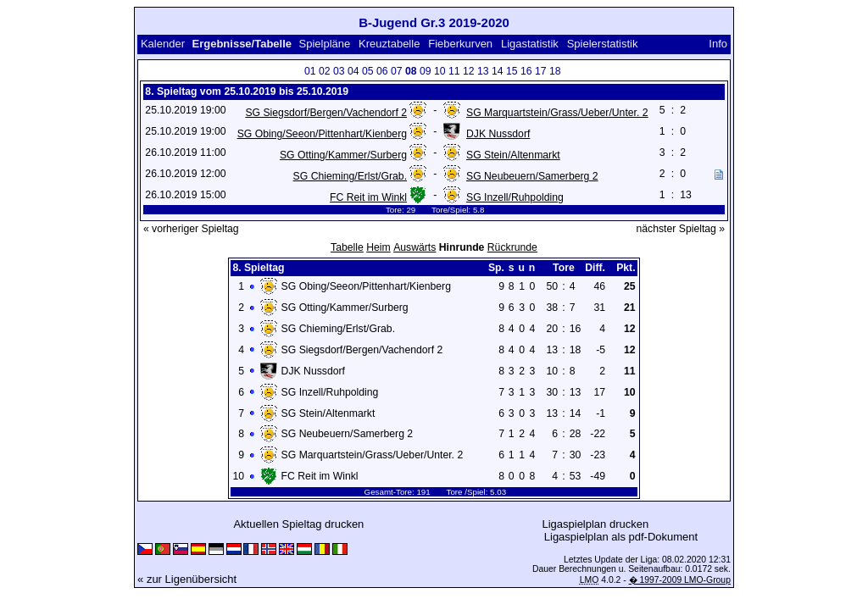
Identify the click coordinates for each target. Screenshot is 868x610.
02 (325, 71)
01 (310, 71)
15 (512, 71)
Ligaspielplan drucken (595, 524)
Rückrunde (512, 247)
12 (469, 71)
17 (541, 71)
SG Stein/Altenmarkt (513, 155)
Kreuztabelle (389, 44)
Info (718, 44)
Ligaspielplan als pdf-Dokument (621, 537)
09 (426, 71)
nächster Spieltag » (680, 229)
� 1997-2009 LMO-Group (680, 580)
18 (555, 71)
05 (368, 71)
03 (339, 71)
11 (454, 71)
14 (498, 71)
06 (382, 71)
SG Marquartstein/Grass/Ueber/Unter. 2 (557, 113)
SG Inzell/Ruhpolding (515, 197)
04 (353, 71)
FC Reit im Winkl (368, 197)
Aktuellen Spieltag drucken (298, 524)
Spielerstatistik (603, 44)
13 (483, 71)
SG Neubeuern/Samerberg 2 (532, 176)
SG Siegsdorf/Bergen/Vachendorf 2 (326, 113)
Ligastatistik (530, 44)
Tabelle (347, 247)
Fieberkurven (460, 44)
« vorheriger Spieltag (191, 229)
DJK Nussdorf (498, 134)
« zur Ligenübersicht (187, 579)
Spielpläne (325, 44)
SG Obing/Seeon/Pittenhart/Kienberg (322, 134)
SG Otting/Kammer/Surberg (343, 155)
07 (397, 71)
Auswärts (415, 247)
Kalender (163, 44)
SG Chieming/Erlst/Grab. (350, 176)
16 (526, 71)
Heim (378, 247)
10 (440, 71)
